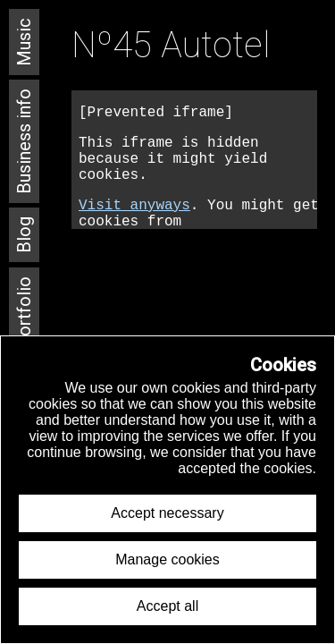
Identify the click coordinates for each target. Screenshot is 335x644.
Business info (24, 141)
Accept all (167, 606)
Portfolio (24, 312)
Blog (24, 235)
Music (24, 42)
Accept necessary (167, 513)
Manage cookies (167, 559)
